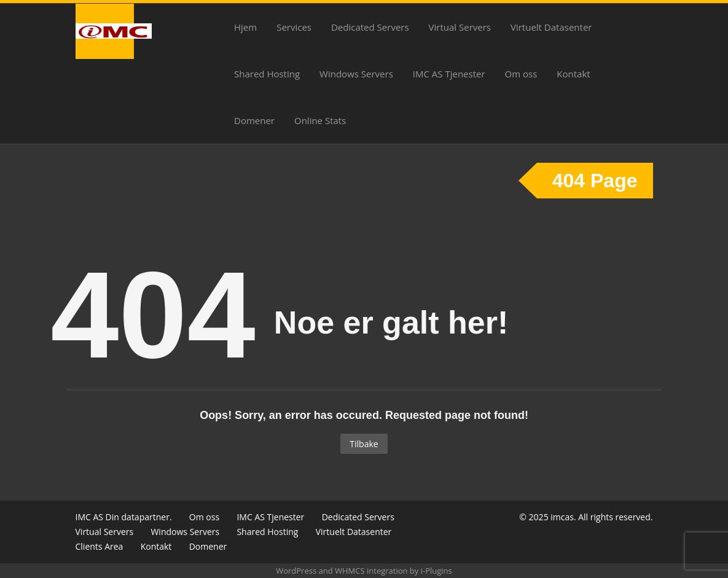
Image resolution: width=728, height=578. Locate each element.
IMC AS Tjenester (449, 74)
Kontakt (573, 74)
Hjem (245, 27)
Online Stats (320, 120)
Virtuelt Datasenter (551, 27)
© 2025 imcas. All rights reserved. (586, 517)
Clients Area (100, 546)
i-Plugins (436, 571)
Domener (254, 120)
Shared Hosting (267, 74)
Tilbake (364, 444)
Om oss (521, 74)
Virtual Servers (460, 27)
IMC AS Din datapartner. (124, 517)
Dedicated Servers (370, 27)
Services (294, 27)
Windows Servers (356, 74)
